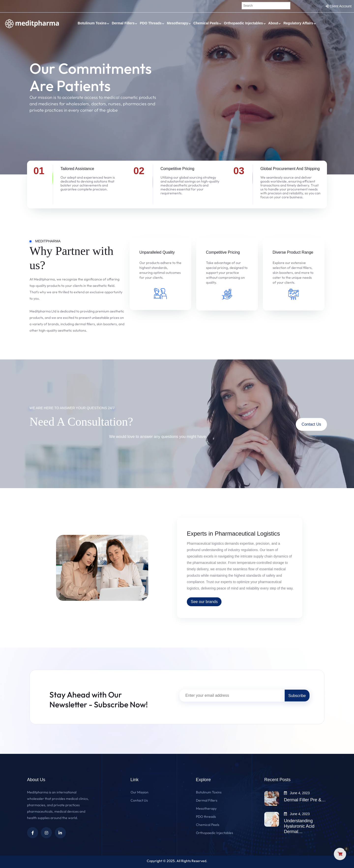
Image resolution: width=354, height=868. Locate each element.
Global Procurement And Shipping (290, 169)
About (273, 23)
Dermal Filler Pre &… (305, 800)
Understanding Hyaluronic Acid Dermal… (299, 826)
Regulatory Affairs (298, 23)
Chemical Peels (206, 23)
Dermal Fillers (123, 23)
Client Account (341, 6)
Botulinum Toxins (92, 23)
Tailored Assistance (77, 169)
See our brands (204, 602)
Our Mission (140, 792)
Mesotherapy (177, 23)
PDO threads (151, 23)
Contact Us (311, 424)
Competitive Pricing (177, 169)
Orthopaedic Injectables (243, 23)
